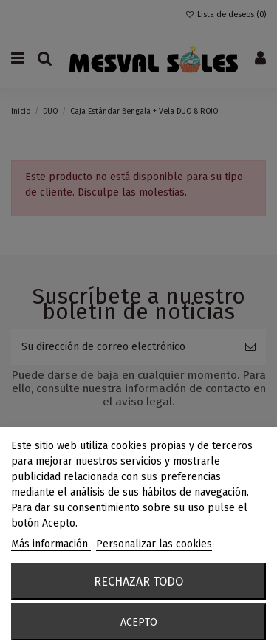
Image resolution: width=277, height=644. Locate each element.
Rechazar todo (138, 582)
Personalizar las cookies (154, 544)
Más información (51, 544)
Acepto (139, 622)
